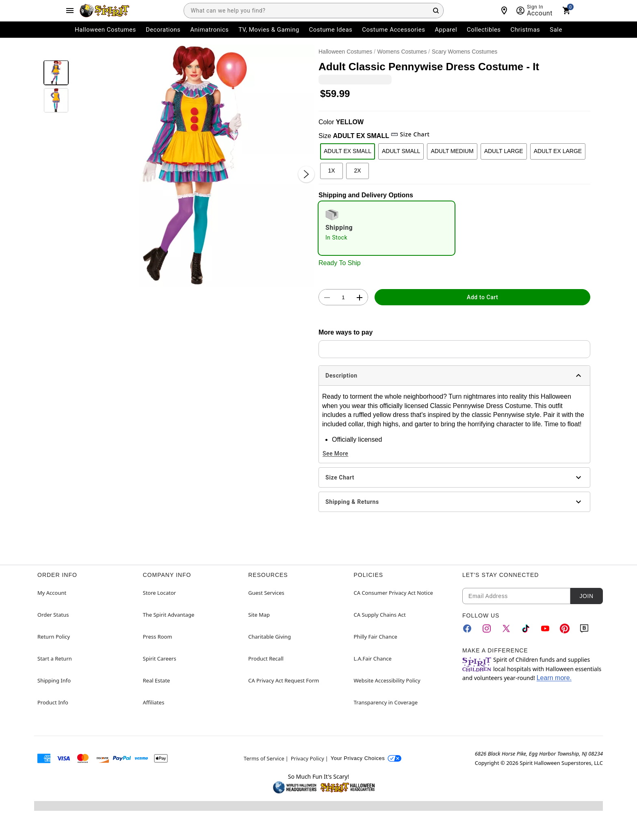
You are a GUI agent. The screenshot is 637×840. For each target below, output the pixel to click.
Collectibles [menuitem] (484, 30)
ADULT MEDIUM (452, 151)
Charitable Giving (270, 637)
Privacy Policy (308, 758)
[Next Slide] (306, 174)
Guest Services (266, 593)
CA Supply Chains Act (380, 615)
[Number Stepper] (343, 298)
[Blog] (584, 628)
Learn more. (554, 678)
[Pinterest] (565, 628)
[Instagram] (487, 628)
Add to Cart (482, 297)
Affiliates (154, 702)
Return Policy (54, 637)
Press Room (158, 637)
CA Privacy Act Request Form (284, 680)
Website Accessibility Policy (387, 680)
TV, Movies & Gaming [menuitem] (269, 30)
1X (331, 171)
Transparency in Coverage (386, 702)
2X (357, 171)
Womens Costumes (402, 52)
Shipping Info (54, 680)
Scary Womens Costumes (465, 52)
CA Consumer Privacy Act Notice (393, 593)
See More (335, 453)
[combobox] (314, 11)
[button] (194, 166)
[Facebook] (467, 628)
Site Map (259, 615)
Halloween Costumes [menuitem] (105, 30)
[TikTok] (526, 628)
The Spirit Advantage (169, 615)
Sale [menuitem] (556, 30)
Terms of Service (264, 758)
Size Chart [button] (410, 134)
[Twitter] (506, 628)
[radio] (387, 228)
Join (586, 596)
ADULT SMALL (401, 151)
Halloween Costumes (345, 52)
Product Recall (266, 659)
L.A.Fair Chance (373, 659)
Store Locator (160, 593)
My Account (52, 593)
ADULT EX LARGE (558, 151)
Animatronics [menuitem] (209, 30)
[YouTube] (545, 628)
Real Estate (157, 680)
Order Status (53, 615)
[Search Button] (436, 11)
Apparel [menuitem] (446, 30)
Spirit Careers (160, 659)
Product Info (53, 702)
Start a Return (55, 659)
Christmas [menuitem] (525, 30)
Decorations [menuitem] (163, 30)
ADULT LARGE (504, 151)
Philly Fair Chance (376, 637)
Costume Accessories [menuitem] (393, 30)
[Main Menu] (70, 11)
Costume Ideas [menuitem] (331, 30)
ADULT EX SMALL (348, 151)
